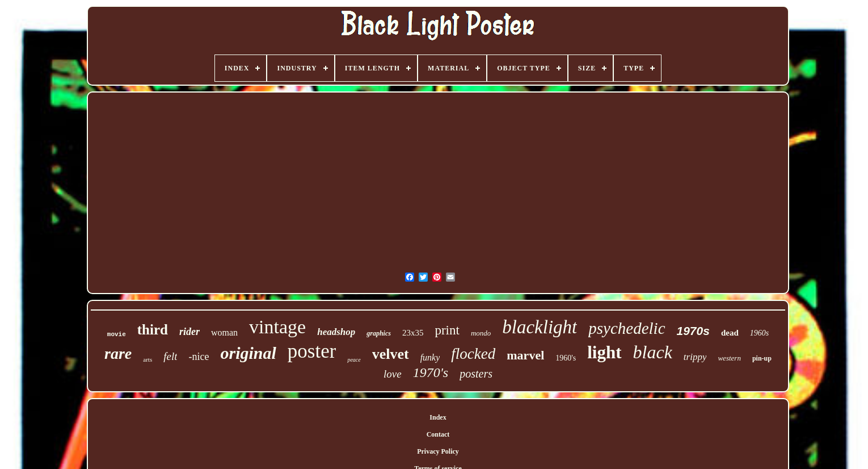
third (153, 330)
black (653, 352)
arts (148, 359)
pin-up (762, 358)
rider (189, 332)
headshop (336, 332)
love (393, 374)
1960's (566, 358)
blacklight (540, 327)
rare (118, 353)
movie (117, 334)
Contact (438, 434)
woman (224, 332)
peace (354, 360)
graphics (379, 333)
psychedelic (627, 328)
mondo (481, 333)
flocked (473, 354)
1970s (693, 331)
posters (476, 374)
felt (170, 356)
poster (312, 351)
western (729, 358)
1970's (431, 372)
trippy (695, 357)
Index (438, 417)
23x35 (413, 333)
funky (430, 357)
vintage (277, 327)
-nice (199, 357)
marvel (525, 355)
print (447, 330)
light (604, 352)
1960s (759, 333)
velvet (391, 354)
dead (730, 333)
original (248, 353)
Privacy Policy (438, 451)
